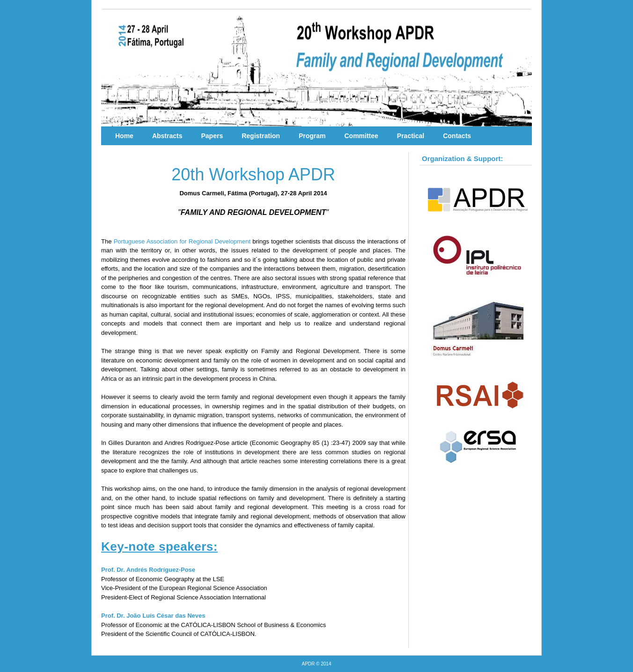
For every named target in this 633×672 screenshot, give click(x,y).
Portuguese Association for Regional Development (182, 241)
